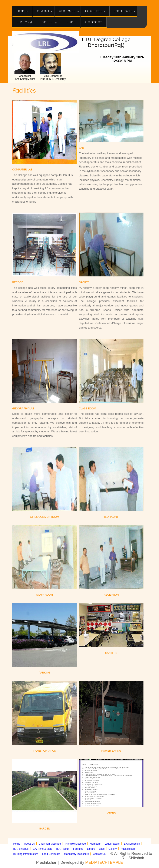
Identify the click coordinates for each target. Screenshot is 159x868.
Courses (67, 11)
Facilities (95, 11)
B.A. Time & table (42, 849)
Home (22, 11)
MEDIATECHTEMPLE (104, 862)
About (43, 11)
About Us (29, 844)
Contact (94, 22)
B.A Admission (132, 844)
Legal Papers (112, 844)
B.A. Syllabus (21, 849)
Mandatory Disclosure (76, 854)
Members (95, 844)
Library (24, 22)
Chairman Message (50, 844)
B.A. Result (63, 849)
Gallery (49, 22)
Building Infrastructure (26, 854)
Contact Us (99, 854)
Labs (71, 22)
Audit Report (128, 849)
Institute (123, 11)
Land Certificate (51, 854)
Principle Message (75, 844)
